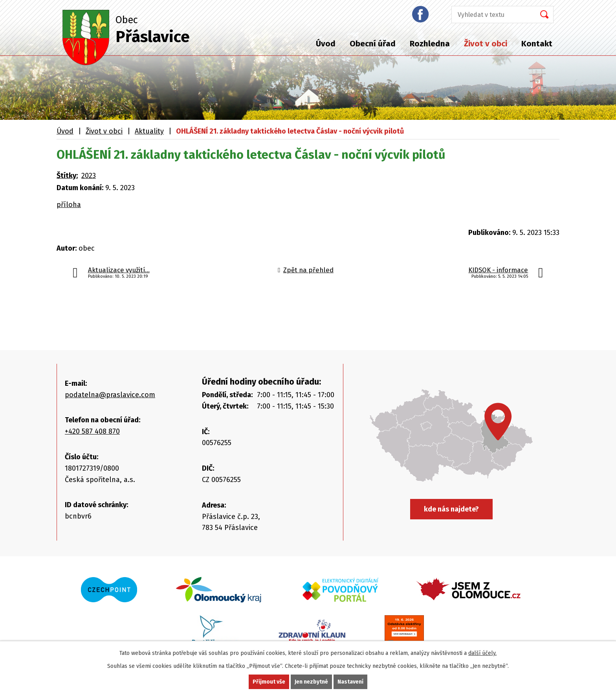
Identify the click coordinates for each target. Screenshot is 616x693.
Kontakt (537, 44)
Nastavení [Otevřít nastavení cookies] (350, 682)
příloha (69, 205)
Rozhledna (430, 44)
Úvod (326, 44)
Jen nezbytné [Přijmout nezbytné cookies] (311, 682)
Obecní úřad (373, 44)
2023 (89, 176)
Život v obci (486, 44)
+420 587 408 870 (92, 431)
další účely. (482, 653)
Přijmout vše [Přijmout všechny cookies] (269, 682)
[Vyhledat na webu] (491, 15)
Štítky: (67, 176)
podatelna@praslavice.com (110, 395)
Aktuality (149, 131)
